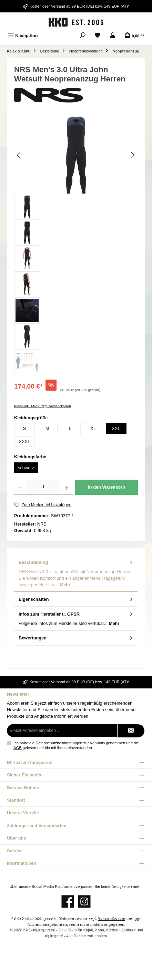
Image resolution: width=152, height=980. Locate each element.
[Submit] (131, 731)
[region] (76, 246)
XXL (116, 428)
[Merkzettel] (98, 36)
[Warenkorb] (134, 36)
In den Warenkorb (107, 487)
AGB (18, 748)
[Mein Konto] (113, 36)
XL (93, 428)
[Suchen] (83, 36)
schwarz (26, 468)
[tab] (76, 574)
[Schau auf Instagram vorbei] (84, 901)
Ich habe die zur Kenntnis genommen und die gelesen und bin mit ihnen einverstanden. (76, 745)
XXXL (25, 442)
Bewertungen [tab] (76, 638)
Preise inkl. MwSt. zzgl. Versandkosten (43, 406)
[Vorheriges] (19, 155)
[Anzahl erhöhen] (67, 487)
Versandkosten (111, 918)
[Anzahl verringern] (21, 487)
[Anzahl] (43, 487)
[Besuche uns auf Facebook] (68, 901)
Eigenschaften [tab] (76, 599)
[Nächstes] (133, 155)
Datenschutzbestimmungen (59, 743)
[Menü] (23, 36)
